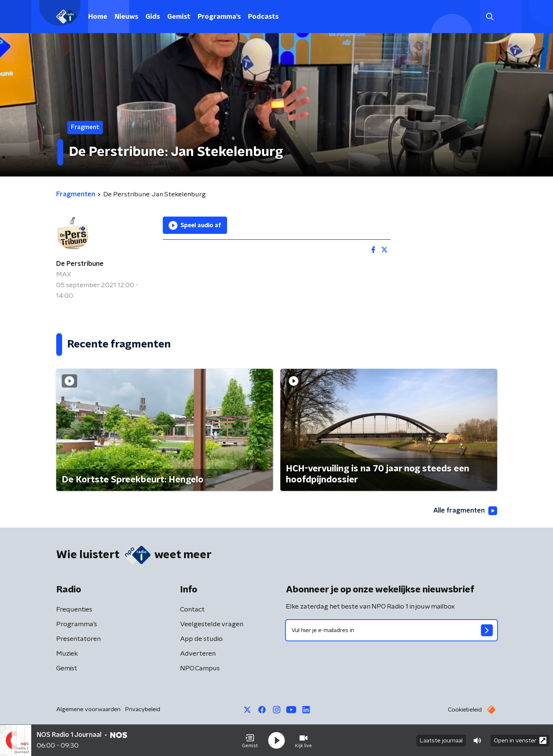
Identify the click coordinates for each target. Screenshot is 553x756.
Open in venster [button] (520, 740)
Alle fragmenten (465, 511)
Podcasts (263, 17)
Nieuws (126, 17)
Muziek (67, 654)
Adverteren (198, 654)
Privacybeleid (143, 709)
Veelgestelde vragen (212, 624)
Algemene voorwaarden (88, 709)
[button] (250, 741)
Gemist (179, 17)
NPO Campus (200, 668)
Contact (192, 610)
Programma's (219, 17)
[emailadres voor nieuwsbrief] (392, 630)
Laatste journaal (441, 741)
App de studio (201, 639)
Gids (153, 17)
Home (98, 17)
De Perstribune (80, 264)
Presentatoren (78, 639)
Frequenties (74, 610)
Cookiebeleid (465, 710)
